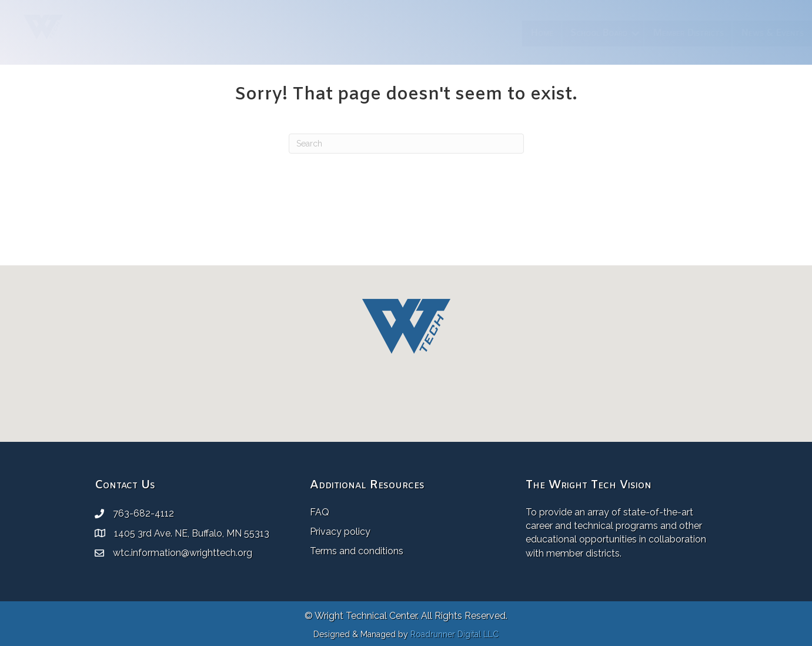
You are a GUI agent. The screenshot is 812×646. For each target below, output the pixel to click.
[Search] (406, 144)
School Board (394, 33)
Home (337, 33)
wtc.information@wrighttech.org (183, 553)
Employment (707, 33)
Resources (637, 33)
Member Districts (484, 33)
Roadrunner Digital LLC (455, 634)
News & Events (568, 33)
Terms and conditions (357, 551)
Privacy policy (340, 532)
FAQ (320, 512)
